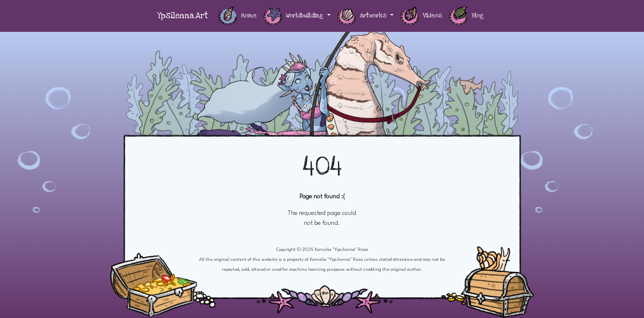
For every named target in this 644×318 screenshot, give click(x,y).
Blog (466, 16)
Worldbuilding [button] (294, 16)
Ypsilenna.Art (182, 16)
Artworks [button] (363, 16)
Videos (421, 16)
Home (237, 16)
